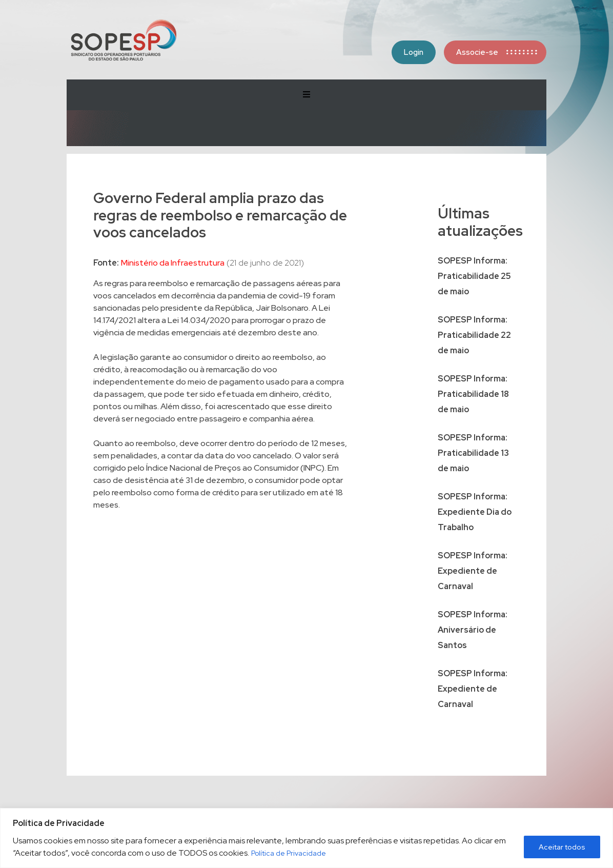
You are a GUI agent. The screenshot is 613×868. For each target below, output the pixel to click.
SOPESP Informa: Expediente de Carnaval (473, 571)
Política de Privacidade (289, 853)
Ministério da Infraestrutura (173, 263)
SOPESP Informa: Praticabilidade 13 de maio (473, 453)
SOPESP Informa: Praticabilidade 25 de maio (474, 276)
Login (414, 52)
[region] (306, 838)
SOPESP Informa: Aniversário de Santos (473, 630)
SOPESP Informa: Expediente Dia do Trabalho (475, 512)
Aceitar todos (562, 847)
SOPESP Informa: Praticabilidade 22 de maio (474, 335)
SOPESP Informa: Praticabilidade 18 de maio (473, 394)
